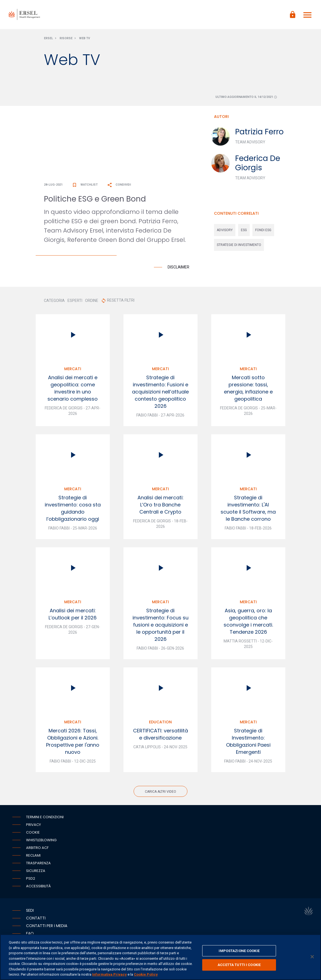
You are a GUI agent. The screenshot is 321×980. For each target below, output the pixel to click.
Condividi (119, 186)
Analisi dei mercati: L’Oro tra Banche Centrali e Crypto (161, 506)
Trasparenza (38, 864)
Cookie (33, 833)
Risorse (66, 39)
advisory (225, 231)
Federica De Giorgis (258, 164)
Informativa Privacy (109, 974)
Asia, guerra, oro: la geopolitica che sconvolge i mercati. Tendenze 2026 (248, 622)
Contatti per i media (47, 927)
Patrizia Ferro (259, 133)
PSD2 (31, 880)
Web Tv (85, 39)
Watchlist (85, 186)
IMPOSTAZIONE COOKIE (239, 951)
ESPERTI (75, 302)
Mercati (73, 370)
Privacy (33, 826)
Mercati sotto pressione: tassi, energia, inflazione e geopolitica (248, 389)
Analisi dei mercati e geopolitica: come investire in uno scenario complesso (73, 389)
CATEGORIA (54, 302)
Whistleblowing (41, 841)
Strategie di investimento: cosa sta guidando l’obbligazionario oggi (73, 509)
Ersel (48, 39)
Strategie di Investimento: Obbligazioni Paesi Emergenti (248, 742)
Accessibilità (38, 887)
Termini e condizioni (45, 818)
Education (160, 723)
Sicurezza (36, 872)
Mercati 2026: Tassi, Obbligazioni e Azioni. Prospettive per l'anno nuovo (73, 742)
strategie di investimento (239, 246)
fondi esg (263, 231)
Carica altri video (161, 793)
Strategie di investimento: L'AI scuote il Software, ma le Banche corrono (248, 509)
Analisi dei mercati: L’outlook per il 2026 (73, 615)
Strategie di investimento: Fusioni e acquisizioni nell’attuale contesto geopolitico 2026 (160, 393)
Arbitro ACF (37, 849)
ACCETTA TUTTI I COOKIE (239, 965)
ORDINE (92, 302)
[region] (161, 957)
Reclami (33, 856)
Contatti (36, 919)
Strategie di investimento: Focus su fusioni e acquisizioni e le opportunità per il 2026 (161, 626)
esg (244, 231)
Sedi (30, 911)
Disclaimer (178, 268)
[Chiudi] (312, 957)
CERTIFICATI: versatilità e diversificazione (161, 735)
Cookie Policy (146, 974)
